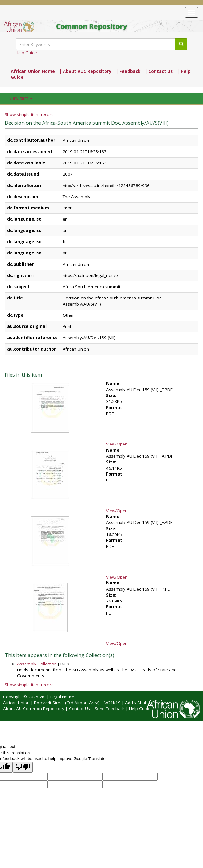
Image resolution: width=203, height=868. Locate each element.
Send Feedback (110, 709)
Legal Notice (62, 697)
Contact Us (79, 709)
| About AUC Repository (85, 71)
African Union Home (33, 71)
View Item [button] (21, 98)
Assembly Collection (37, 664)
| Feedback (128, 71)
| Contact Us (159, 71)
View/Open (117, 444)
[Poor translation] (23, 767)
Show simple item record (29, 114)
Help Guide (26, 53)
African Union (16, 703)
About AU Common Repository (34, 709)
